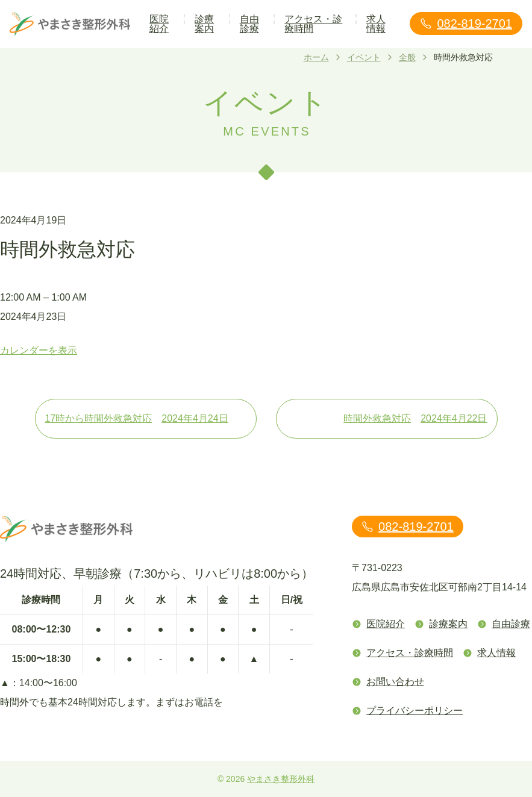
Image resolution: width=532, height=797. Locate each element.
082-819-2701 (466, 23)
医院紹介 (159, 24)
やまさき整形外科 (281, 779)
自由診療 (249, 24)
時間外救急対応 (415, 419)
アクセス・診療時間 (313, 24)
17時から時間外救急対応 (146, 419)
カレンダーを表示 (39, 350)
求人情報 (376, 24)
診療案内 (204, 24)
